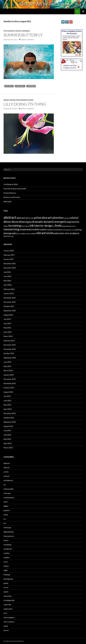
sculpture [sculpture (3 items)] (24, 234)
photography (9, 31)
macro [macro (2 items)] (74, 226)
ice (5, 519)
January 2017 (9, 259)
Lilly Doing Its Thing (25, 104)
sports (18, 31)
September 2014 (10, 358)
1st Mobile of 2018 (11, 184)
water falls (7, 605)
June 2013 (7, 401)
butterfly (9, 86)
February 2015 (9, 341)
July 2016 (7, 272)
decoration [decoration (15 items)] (18, 222)
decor (6, 502)
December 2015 (10, 298)
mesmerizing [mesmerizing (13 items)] (11, 229)
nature (13, 100)
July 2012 (7, 431)
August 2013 (8, 392)
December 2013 (10, 379)
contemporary (9, 497)
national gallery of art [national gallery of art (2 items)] (69, 230)
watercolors (8, 609)
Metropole (8, 201)
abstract (7, 463)
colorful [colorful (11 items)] (74, 218)
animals (6, 476)
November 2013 (10, 383)
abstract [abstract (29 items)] (10, 217)
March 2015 (8, 336)
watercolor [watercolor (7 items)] (59, 233)
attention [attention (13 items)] (58, 218)
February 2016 (9, 289)
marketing (7, 545)
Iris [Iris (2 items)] (54, 226)
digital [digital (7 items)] (29, 222)
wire (5, 613)
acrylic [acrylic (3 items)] (31, 218)
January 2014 (9, 375)
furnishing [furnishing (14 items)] (15, 226)
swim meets (20, 86)
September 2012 (10, 422)
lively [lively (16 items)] (58, 226)
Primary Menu (83, 11)
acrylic (6, 472)
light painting (9, 532)
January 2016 (9, 293)
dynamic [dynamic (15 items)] (49, 222)
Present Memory (10, 193)
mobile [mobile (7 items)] (36, 229)
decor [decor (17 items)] (7, 222)
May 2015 (7, 328)
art (5, 485)
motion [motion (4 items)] (50, 230)
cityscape (7, 493)
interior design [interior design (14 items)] (43, 226)
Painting (7, 575)
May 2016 (7, 281)
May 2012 (7, 439)
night (6, 570)
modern (7, 557)
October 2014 (9, 353)
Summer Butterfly (23, 35)
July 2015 (7, 319)
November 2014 (10, 349)
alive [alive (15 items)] (44, 218)
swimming (26, 31)
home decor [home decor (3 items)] (25, 226)
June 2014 (7, 362)
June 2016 (7, 276)
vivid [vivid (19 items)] (49, 233)
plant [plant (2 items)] (19, 234)
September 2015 (10, 311)
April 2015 (8, 332)
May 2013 (7, 405)
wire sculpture (9, 617)
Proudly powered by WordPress (14, 641)
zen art (6, 630)
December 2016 (10, 263)
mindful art (8, 549)
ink (5, 523)
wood (6, 626)
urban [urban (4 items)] (33, 233)
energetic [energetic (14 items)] (60, 222)
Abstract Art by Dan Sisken (16, 11)
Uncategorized (9, 600)
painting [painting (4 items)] (78, 230)
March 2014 (8, 371)
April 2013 (8, 409)
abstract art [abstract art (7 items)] (23, 218)
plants (31, 100)
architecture (8, 480)
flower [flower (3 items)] (6, 226)
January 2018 (9, 251)
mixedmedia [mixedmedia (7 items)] (26, 229)
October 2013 (9, 388)
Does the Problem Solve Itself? (15, 189)
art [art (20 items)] (50, 217)
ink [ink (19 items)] (32, 225)
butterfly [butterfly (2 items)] (67, 218)
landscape (7, 527)
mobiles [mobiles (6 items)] (43, 230)
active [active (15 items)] (37, 218)
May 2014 (7, 366)
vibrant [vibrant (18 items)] (41, 233)
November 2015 (10, 302)
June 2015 (7, 323)
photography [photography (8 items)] (10, 233)
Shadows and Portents (12, 197)
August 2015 (8, 315)
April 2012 (8, 443)
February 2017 (9, 255)
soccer (6, 587)
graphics (7, 510)
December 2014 (10, 345)
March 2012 (8, 448)
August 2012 (8, 426)
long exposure (9, 536)
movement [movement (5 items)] (57, 230)
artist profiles (9, 489)
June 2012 (7, 435)
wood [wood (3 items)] (5, 236)
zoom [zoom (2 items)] (12, 236)
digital (6, 506)
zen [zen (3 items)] (9, 236)
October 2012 (9, 418)
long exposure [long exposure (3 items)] (67, 226)
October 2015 (9, 306)
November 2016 (10, 268)
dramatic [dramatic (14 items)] (38, 222)
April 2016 (8, 285)
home (6, 515)
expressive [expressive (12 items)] (73, 222)
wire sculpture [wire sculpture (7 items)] (72, 233)
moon (6, 562)
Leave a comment (27, 40)
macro (6, 100)
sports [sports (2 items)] (29, 234)
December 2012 (10, 413)
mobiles (7, 553)
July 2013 (7, 396)
